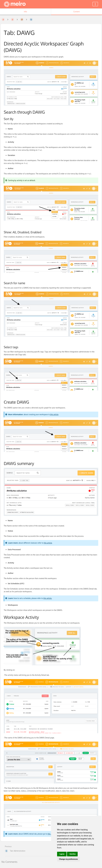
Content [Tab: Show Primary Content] (77, 12)
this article (54, 414)
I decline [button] (72, 854)
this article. (48, 598)
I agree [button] (62, 854)
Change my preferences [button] (68, 859)
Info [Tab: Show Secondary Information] (25, 12)
